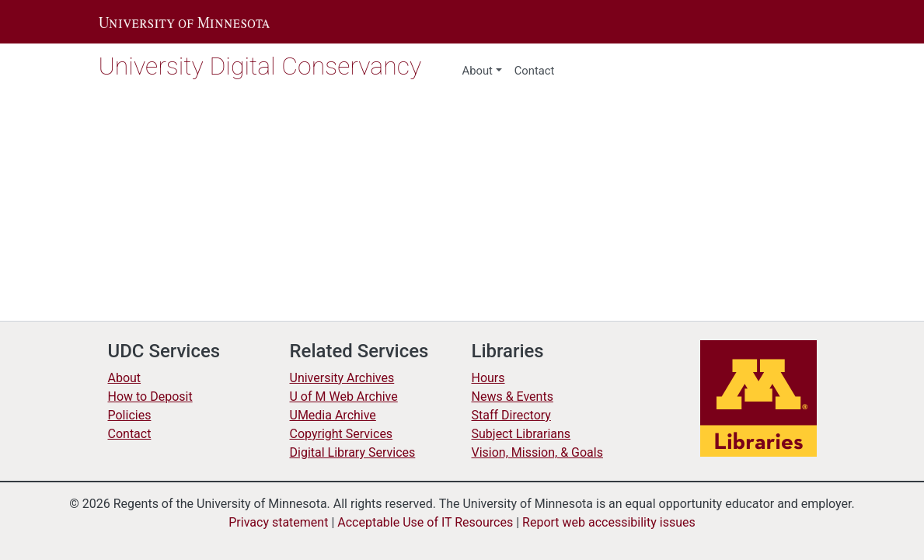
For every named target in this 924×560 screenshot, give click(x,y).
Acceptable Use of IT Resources (425, 523)
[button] (184, 22)
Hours (490, 378)
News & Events (515, 397)
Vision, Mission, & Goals (541, 453)
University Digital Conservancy (268, 66)
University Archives (345, 378)
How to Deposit (153, 397)
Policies (130, 416)
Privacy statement (268, 523)
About (478, 71)
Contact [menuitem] (536, 71)
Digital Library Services (357, 453)
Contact (131, 434)
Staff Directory (514, 416)
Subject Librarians (525, 434)
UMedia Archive (335, 416)
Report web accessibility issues (619, 523)
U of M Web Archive (347, 397)
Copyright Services (344, 434)
